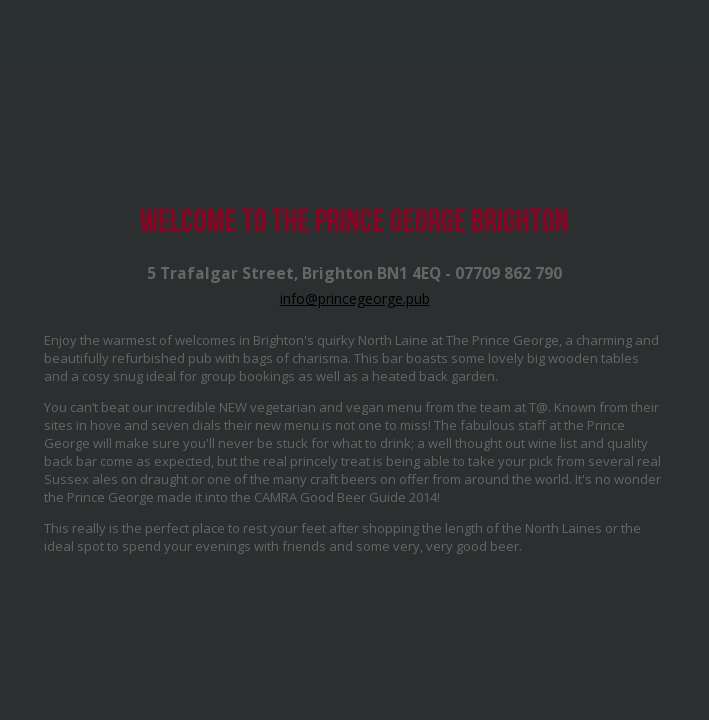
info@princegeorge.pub (355, 298)
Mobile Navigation (30, 30)
